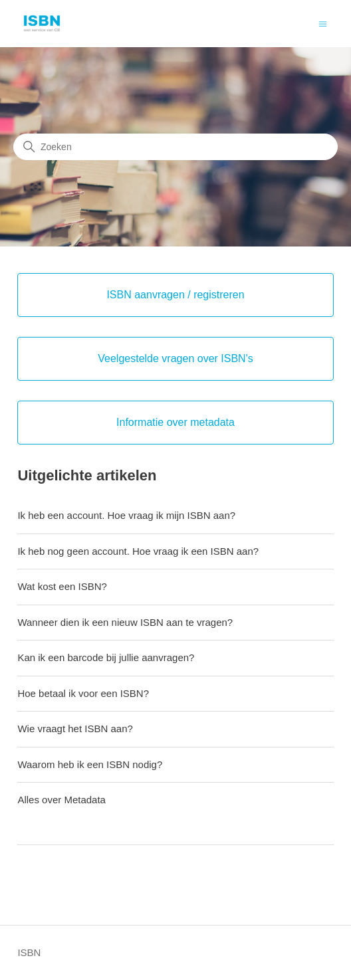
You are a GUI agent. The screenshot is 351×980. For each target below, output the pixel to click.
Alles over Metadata (61, 800)
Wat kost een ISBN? (62, 586)
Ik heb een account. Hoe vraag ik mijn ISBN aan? (126, 515)
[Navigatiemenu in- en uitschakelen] (323, 23)
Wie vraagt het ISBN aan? (75, 729)
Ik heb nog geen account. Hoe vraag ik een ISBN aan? (138, 551)
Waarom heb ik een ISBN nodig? (90, 764)
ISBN (29, 952)
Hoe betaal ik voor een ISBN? (83, 693)
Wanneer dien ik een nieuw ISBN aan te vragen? (125, 622)
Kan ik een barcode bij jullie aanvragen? (106, 657)
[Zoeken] (175, 147)
